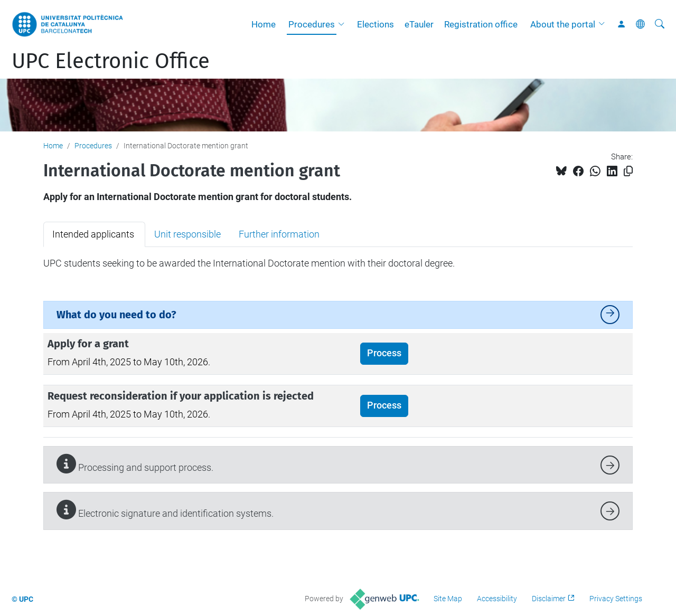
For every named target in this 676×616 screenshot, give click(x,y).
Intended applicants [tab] (94, 234)
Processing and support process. (135, 464)
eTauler (419, 24)
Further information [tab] (279, 234)
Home (264, 24)
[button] (344, 24)
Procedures (312, 24)
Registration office (481, 24)
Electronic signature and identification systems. (165, 510)
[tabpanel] (338, 263)
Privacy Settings (616, 599)
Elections (375, 24)
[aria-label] (660, 24)
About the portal (563, 24)
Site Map (448, 599)
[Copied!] (628, 171)
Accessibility (497, 599)
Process (384, 353)
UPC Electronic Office (111, 61)
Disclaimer (549, 599)
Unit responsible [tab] (187, 234)
